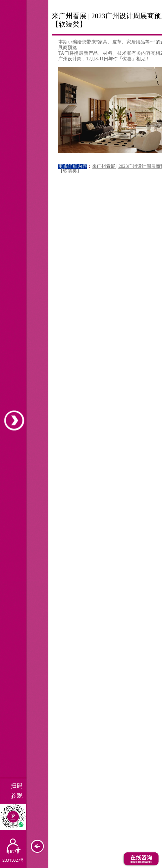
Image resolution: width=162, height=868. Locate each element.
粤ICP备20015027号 (13, 856)
